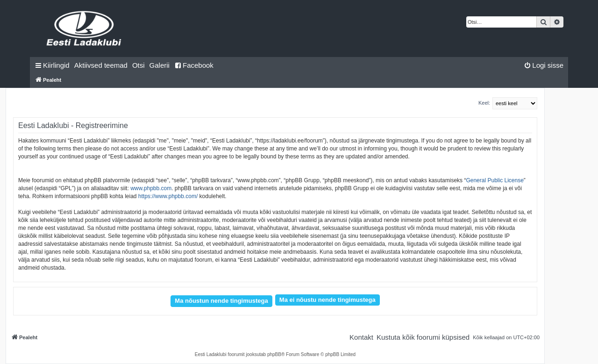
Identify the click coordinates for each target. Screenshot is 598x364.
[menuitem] (101, 65)
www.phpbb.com (151, 188)
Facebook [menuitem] (194, 65)
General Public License (495, 180)
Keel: (484, 103)
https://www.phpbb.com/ (168, 196)
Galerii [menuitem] (160, 65)
